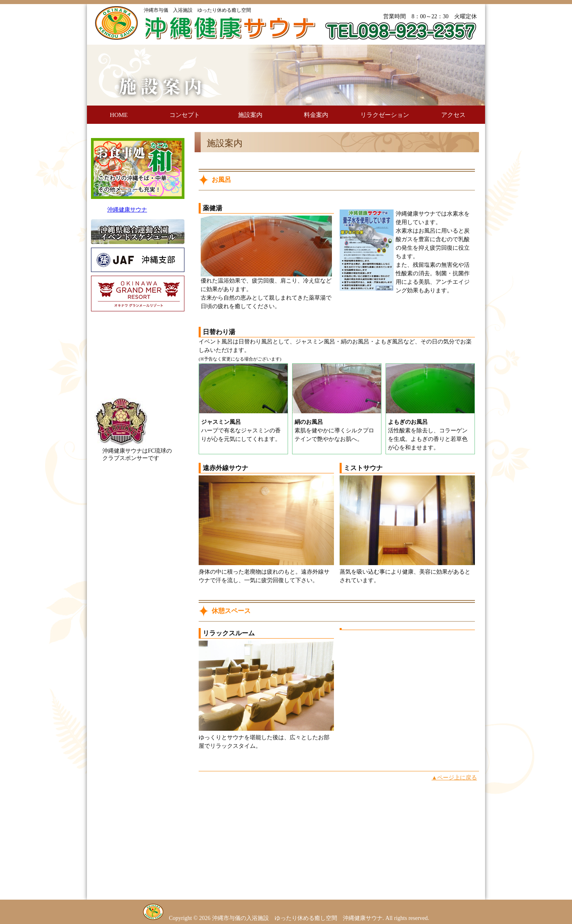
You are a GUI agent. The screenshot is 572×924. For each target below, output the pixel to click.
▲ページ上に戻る (454, 778)
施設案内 (250, 115)
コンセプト (185, 115)
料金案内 (316, 115)
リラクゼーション (385, 115)
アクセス (453, 115)
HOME (119, 115)
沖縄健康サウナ (127, 210)
